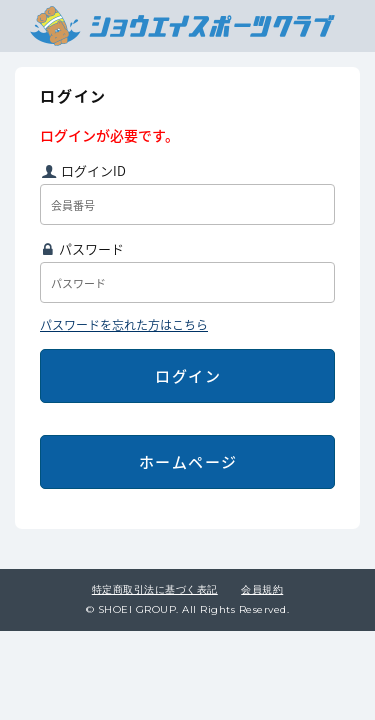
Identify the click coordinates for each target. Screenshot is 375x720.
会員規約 (262, 589)
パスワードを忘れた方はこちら (124, 325)
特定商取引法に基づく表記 (155, 589)
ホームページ (188, 462)
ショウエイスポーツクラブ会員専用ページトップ (182, 26)
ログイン (188, 376)
